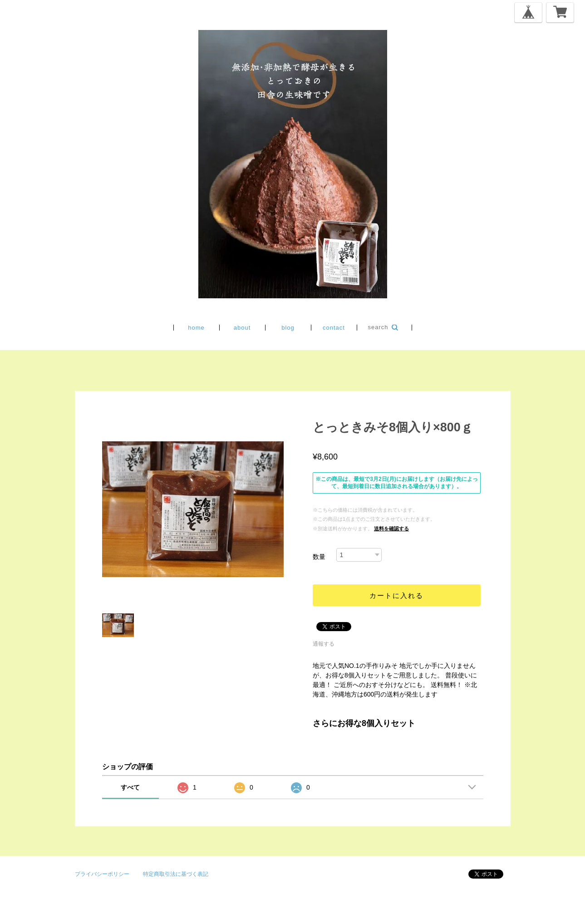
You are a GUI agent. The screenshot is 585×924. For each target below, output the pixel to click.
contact (334, 328)
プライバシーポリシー (102, 874)
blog (288, 328)
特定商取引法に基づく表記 (176, 874)
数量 (319, 557)
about (242, 328)
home (196, 328)
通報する (324, 644)
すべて (130, 787)
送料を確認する (391, 529)
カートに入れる (396, 595)
